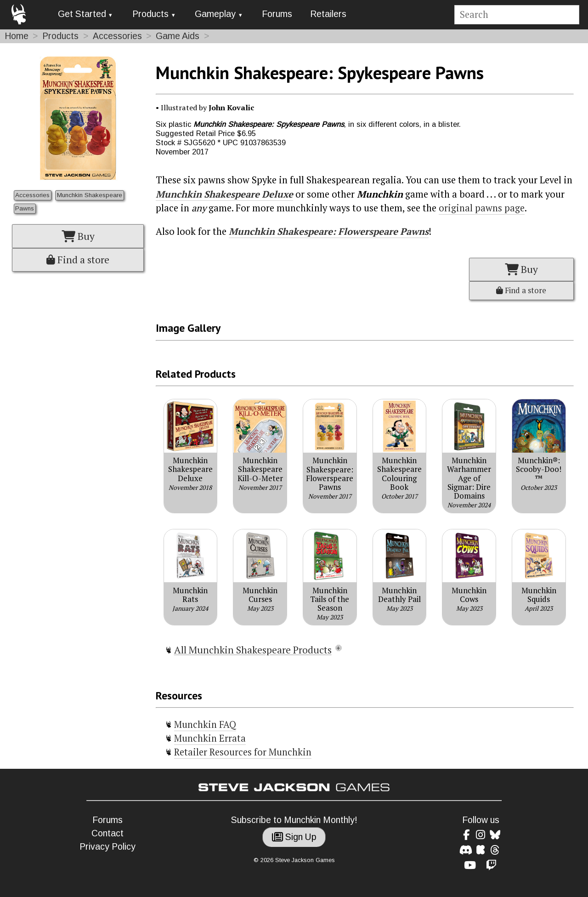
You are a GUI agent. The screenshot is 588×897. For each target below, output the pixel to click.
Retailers (328, 14)
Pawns (25, 208)
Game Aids (178, 36)
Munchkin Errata (210, 738)
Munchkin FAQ (205, 724)
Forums (277, 14)
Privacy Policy (107, 847)
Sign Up (294, 837)
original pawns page (482, 208)
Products (150, 14)
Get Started (82, 14)
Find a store (78, 260)
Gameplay (215, 14)
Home (17, 36)
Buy (78, 236)
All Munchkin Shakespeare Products (253, 650)
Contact (107, 833)
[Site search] (517, 15)
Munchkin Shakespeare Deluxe (224, 194)
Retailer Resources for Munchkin (243, 752)
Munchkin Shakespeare (90, 195)
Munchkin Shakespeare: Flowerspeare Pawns (329, 231)
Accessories (117, 36)
